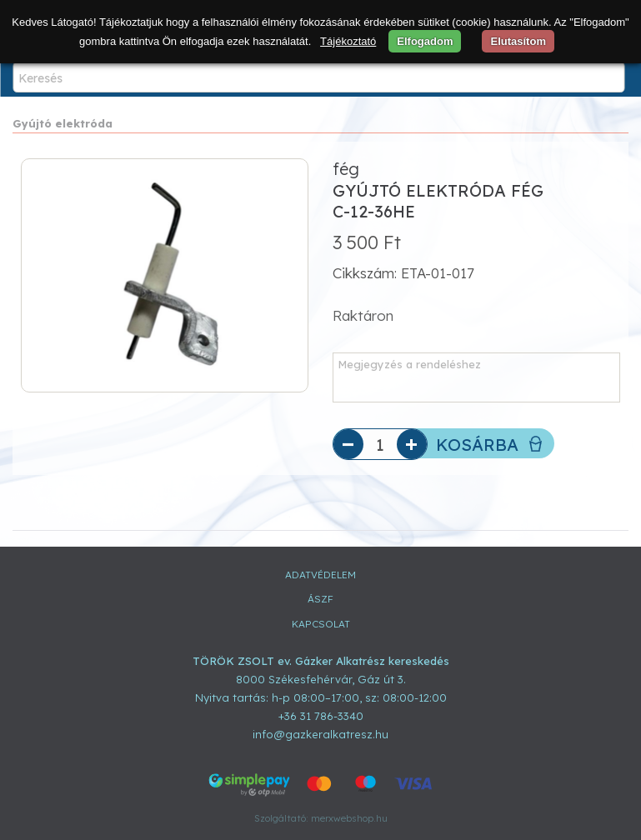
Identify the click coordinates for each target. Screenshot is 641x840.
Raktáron (363, 315)
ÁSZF (320, 599)
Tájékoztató (348, 41)
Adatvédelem (320, 575)
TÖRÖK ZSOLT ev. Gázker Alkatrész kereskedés (321, 661)
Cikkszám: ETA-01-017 (403, 273)
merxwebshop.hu (349, 818)
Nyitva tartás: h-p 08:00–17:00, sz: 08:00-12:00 (321, 697)
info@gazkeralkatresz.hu (320, 734)
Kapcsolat (321, 624)
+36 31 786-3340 (321, 716)
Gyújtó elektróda (63, 123)
